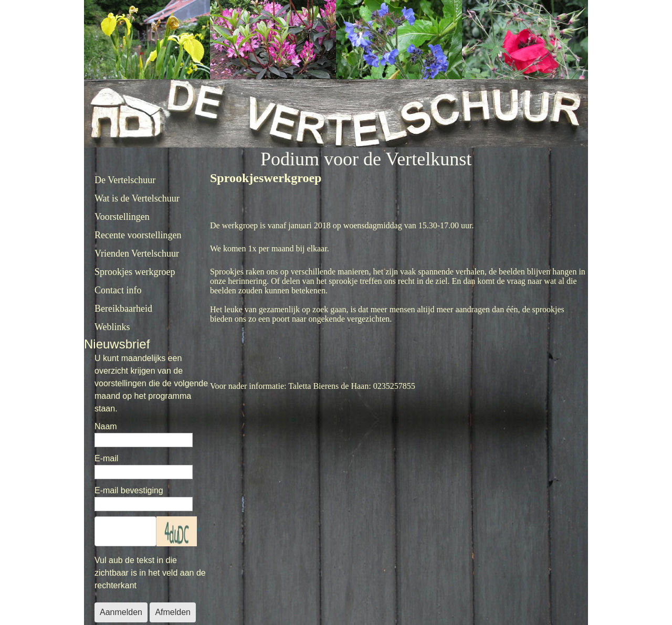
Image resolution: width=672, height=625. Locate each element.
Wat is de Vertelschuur (137, 198)
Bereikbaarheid (123, 309)
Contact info (118, 290)
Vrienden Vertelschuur (137, 253)
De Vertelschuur (125, 180)
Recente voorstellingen (138, 235)
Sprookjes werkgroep (135, 272)
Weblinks (112, 327)
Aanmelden (121, 612)
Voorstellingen (122, 217)
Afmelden (173, 612)
